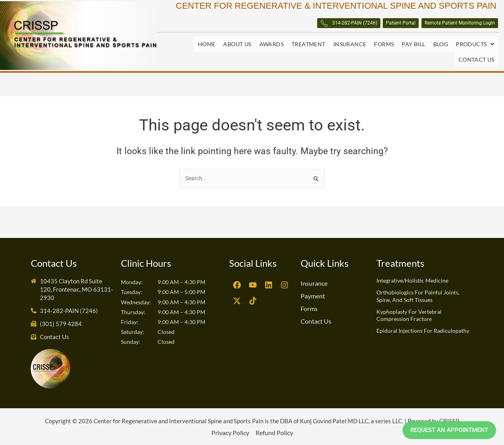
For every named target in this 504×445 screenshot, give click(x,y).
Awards (272, 47)
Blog (441, 47)
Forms (384, 47)
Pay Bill (413, 47)
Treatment (308, 47)
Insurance (350, 47)
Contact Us (477, 57)
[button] (475, 47)
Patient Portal (356, 27)
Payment (313, 295)
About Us (237, 47)
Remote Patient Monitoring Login (443, 27)
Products (475, 47)
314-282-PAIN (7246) (281, 28)
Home (207, 47)
